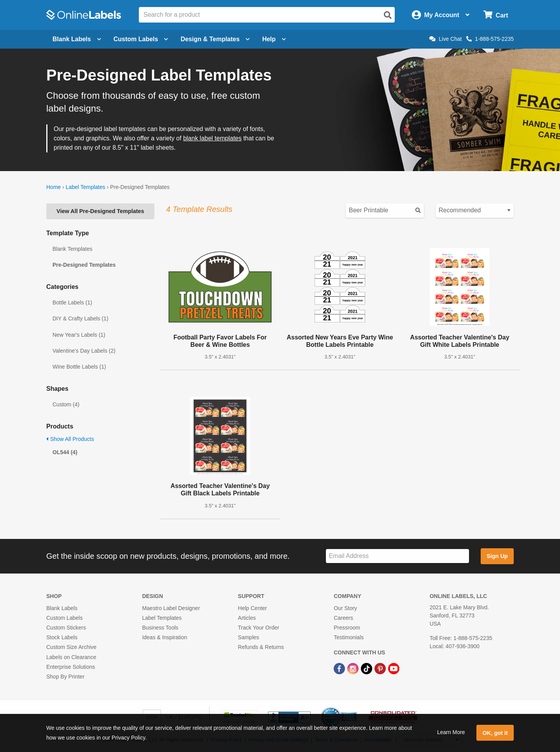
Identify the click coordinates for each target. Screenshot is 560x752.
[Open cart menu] (496, 15)
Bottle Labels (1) (72, 303)
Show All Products (70, 439)
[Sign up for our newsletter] (397, 556)
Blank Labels (62, 608)
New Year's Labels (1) (79, 335)
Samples (248, 637)
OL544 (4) (65, 452)
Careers (343, 618)
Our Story (345, 608)
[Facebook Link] (340, 668)
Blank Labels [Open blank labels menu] (77, 39)
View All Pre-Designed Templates (100, 211)
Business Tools (160, 628)
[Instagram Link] (354, 668)
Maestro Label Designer (171, 608)
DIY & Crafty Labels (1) (80, 318)
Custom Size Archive (71, 647)
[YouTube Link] (394, 668)
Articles (247, 618)
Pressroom (347, 628)
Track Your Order (259, 628)
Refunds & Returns (261, 647)
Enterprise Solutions (71, 667)
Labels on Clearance (71, 657)
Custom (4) (66, 404)
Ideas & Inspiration (164, 637)
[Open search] (388, 15)
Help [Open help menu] (274, 39)
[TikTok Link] (367, 668)
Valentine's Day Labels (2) (84, 351)
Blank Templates (72, 249)
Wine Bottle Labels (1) (79, 367)
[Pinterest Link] (381, 668)
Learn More (451, 732)
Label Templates (86, 187)
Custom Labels (64, 618)
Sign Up (497, 556)
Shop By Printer (65, 677)
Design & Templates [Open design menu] (215, 39)
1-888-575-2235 (490, 39)
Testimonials (349, 637)
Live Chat (445, 39)
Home (53, 187)
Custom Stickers (66, 628)
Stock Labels (62, 637)
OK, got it (495, 733)
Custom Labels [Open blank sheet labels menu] (141, 39)
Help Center (253, 608)
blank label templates (212, 138)
